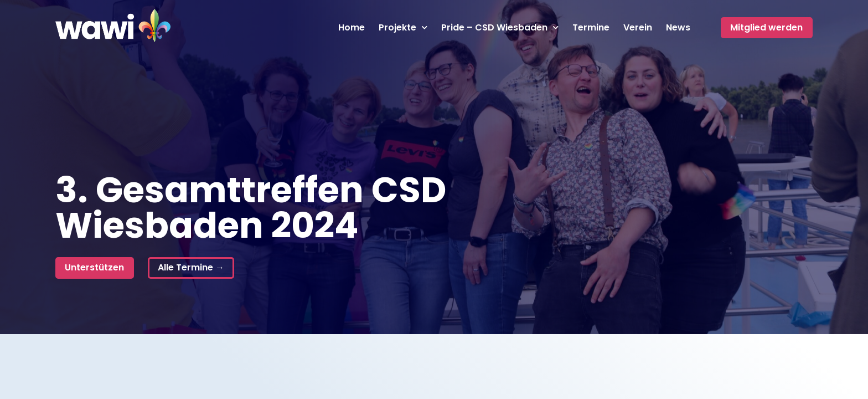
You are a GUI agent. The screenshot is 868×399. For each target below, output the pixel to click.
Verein (638, 28)
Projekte (403, 28)
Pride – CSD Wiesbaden (500, 28)
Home (352, 28)
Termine (591, 28)
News (678, 28)
